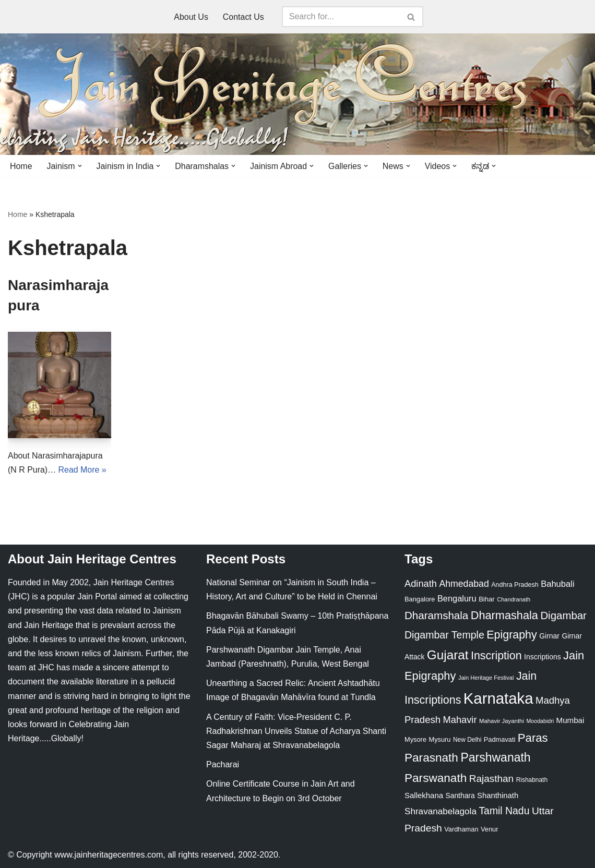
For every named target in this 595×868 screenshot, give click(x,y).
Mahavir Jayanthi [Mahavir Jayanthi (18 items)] (502, 721)
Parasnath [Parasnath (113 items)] (431, 758)
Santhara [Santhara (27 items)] (460, 795)
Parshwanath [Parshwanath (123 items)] (495, 758)
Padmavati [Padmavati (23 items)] (500, 739)
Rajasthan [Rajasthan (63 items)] (492, 779)
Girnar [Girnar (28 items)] (549, 636)
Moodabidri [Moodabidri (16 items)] (540, 721)
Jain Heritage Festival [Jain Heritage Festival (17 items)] (486, 678)
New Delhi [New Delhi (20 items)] (467, 740)
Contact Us (243, 17)
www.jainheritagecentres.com (109, 855)
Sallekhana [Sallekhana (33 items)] (424, 795)
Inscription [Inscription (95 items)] (496, 656)
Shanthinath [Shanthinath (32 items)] (498, 795)
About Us (191, 17)
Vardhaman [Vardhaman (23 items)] (461, 829)
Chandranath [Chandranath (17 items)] (514, 600)
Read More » (83, 470)
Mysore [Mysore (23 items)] (415, 739)
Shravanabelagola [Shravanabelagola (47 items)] (441, 812)
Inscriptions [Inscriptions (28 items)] (543, 657)
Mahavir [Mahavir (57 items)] (460, 720)
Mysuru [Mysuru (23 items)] (439, 739)
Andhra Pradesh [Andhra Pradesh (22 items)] (515, 585)
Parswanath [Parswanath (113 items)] (436, 778)
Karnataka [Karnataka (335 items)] (498, 699)
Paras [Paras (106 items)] (533, 738)
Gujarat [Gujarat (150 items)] (448, 655)
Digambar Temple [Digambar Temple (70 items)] (444, 635)
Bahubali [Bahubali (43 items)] (557, 584)
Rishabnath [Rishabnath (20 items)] (532, 780)
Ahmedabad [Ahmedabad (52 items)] (464, 584)
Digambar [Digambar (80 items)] (563, 616)
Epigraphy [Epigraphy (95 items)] (511, 635)
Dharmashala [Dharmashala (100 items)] (504, 616)
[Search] (341, 17)
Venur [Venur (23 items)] (489, 829)
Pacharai (223, 765)
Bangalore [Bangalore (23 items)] (420, 600)
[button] (80, 166)
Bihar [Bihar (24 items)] (487, 600)
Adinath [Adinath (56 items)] (421, 584)
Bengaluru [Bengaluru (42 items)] (457, 599)
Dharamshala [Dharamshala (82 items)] (436, 616)
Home (21, 166)
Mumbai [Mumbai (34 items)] (570, 721)
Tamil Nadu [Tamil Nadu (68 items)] (504, 811)
